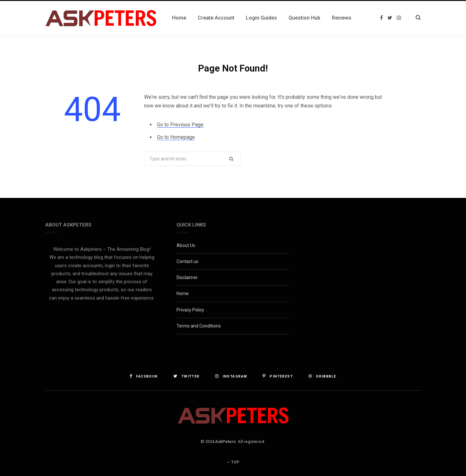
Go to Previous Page (180, 125)
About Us (186, 245)
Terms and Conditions (199, 326)
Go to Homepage (176, 137)
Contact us (187, 261)
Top (233, 462)
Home (183, 293)
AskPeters (225, 442)
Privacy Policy (190, 310)
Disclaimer (187, 277)
